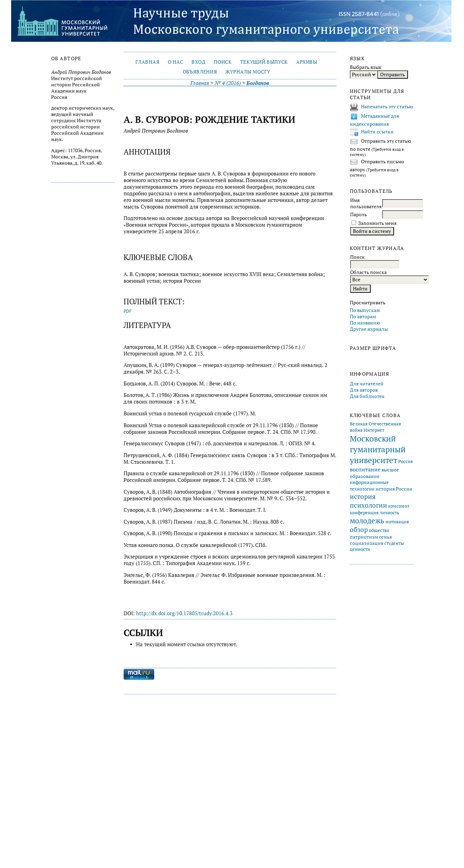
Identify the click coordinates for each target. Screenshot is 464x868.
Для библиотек (367, 396)
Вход (199, 62)
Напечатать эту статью (387, 107)
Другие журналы (369, 329)
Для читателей (367, 384)
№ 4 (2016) (228, 83)
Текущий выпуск (264, 62)
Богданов (258, 83)
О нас (175, 62)
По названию (365, 323)
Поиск (223, 62)
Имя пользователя (366, 203)
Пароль (359, 214)
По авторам (363, 316)
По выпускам (365, 310)
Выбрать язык (366, 67)
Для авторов (364, 390)
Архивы (307, 62)
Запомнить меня (377, 223)
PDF (128, 311)
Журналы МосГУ (248, 72)
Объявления (200, 72)
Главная (147, 62)
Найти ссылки (377, 132)
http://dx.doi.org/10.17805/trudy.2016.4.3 (184, 613)
